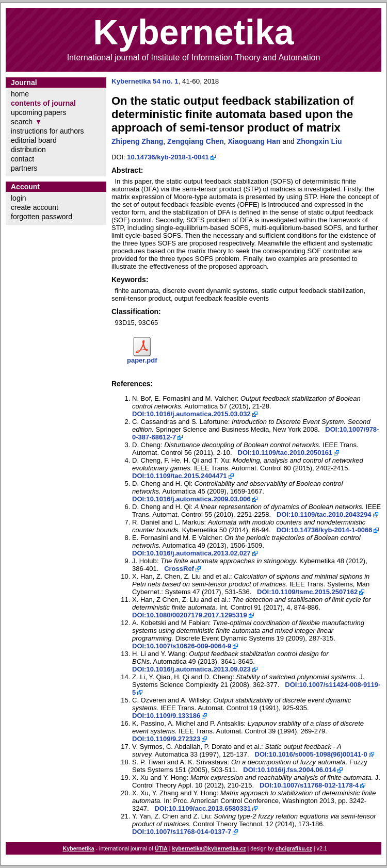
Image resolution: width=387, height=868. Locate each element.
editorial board (34, 140)
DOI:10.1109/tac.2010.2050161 (285, 453)
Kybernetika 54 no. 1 (145, 81)
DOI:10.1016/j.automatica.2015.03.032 (191, 414)
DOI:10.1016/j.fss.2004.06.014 (289, 770)
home (20, 94)
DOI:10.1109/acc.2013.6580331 (203, 808)
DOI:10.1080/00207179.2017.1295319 (190, 615)
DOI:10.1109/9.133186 (166, 716)
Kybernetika (79, 848)
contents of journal (43, 103)
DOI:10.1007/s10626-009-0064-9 (182, 646)
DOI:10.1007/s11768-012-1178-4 (309, 785)
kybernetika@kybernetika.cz (209, 848)
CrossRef (179, 569)
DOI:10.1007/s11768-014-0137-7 (182, 832)
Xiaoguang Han (254, 141)
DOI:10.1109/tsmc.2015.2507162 (307, 592)
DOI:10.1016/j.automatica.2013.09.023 (191, 669)
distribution (28, 150)
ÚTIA (161, 848)
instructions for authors (47, 131)
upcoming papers (38, 112)
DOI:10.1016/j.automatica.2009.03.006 (191, 499)
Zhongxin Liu (319, 141)
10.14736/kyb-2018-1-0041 (168, 157)
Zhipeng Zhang (137, 141)
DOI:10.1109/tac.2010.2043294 (324, 514)
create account (35, 207)
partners (24, 168)
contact (22, 159)
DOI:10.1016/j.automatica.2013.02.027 (191, 553)
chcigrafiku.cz (294, 848)
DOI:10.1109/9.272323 (166, 739)
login (19, 198)
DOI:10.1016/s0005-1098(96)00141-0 (311, 754)
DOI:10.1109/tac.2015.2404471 (180, 476)
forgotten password (42, 217)
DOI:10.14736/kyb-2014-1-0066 (325, 530)
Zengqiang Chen (196, 141)
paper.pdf (142, 360)
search (22, 122)
